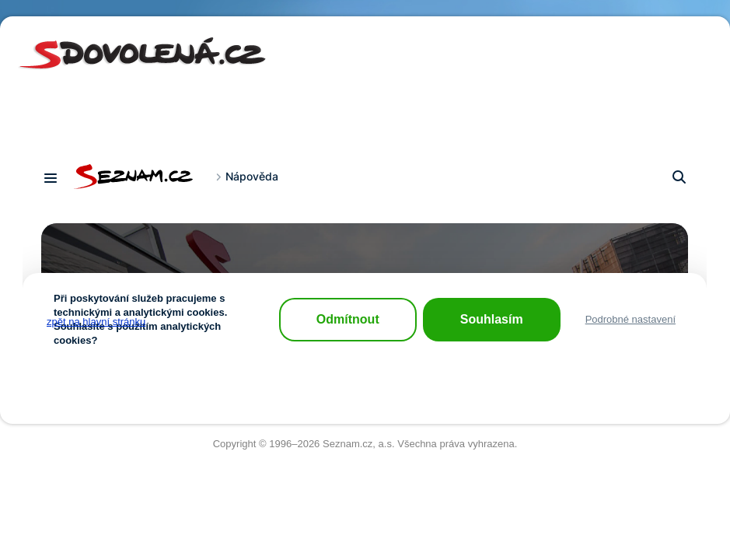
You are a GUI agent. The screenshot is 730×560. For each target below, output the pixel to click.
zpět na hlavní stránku (96, 322)
